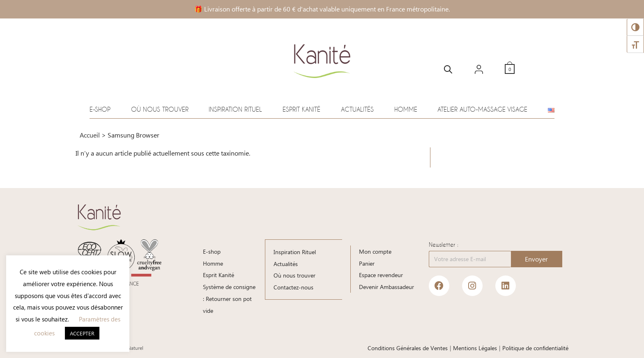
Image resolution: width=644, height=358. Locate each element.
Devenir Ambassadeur (386, 287)
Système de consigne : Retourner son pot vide (229, 299)
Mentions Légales (475, 348)
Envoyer (536, 259)
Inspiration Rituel (235, 109)
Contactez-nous (293, 287)
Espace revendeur (381, 275)
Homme (406, 109)
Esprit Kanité (301, 109)
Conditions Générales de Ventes (408, 348)
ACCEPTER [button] (82, 333)
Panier (367, 263)
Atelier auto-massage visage (482, 109)
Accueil (90, 135)
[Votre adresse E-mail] (470, 259)
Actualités (357, 109)
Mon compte (375, 251)
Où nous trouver (160, 109)
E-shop (100, 109)
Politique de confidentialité (535, 348)
